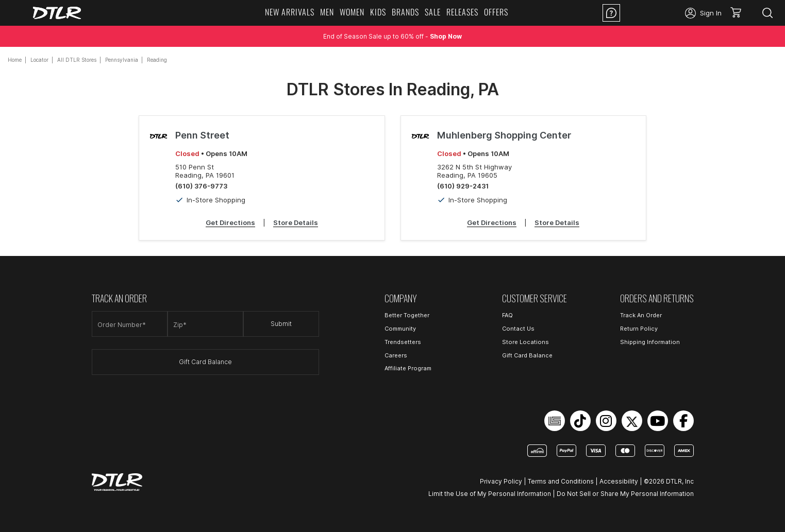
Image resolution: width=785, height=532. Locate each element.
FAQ (507, 315)
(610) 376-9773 (201, 186)
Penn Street (202, 135)
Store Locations (525, 342)
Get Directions (230, 222)
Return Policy (639, 329)
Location (653, 13)
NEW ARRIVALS (290, 12)
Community (400, 329)
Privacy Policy (501, 481)
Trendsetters (403, 342)
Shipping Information (650, 342)
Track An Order (641, 315)
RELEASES (462, 12)
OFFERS (496, 12)
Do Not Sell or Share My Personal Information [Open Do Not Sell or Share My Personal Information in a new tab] (625, 494)
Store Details (296, 222)
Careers (396, 355)
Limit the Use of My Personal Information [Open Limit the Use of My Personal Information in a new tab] (490, 494)
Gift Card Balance (205, 362)
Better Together (407, 315)
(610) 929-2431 (463, 186)
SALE (433, 12)
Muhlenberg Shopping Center (504, 135)
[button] (739, 13)
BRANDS (405, 12)
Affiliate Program (408, 368)
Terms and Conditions (561, 481)
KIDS (378, 12)
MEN (327, 12)
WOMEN (352, 12)
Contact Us (518, 329)
